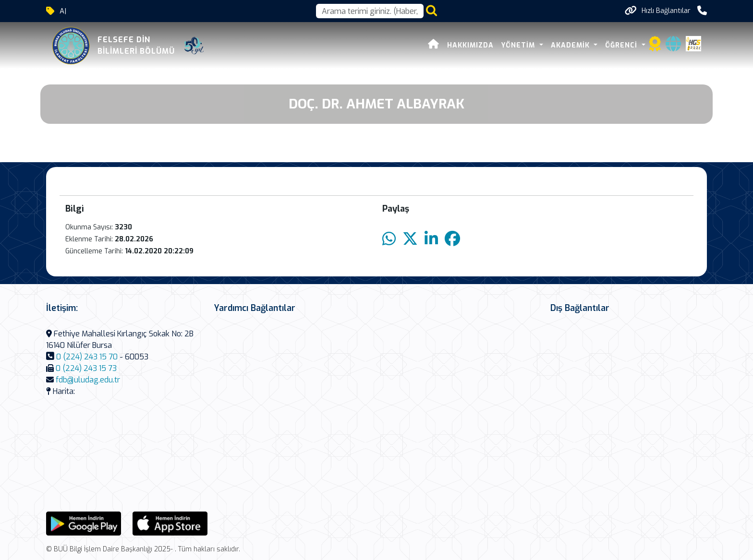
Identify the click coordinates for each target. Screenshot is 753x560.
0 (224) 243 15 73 (86, 368)
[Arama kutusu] (370, 11)
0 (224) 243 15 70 (87, 357)
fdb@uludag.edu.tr (88, 380)
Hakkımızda (470, 45)
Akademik (571, 45)
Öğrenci (622, 45)
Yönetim (519, 45)
